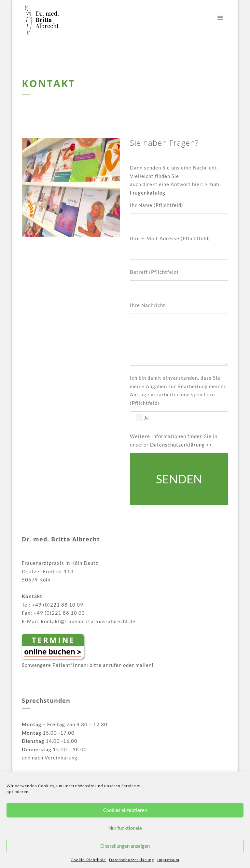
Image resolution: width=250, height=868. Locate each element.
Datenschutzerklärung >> (181, 445)
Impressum (168, 860)
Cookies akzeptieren (125, 810)
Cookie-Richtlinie (88, 860)
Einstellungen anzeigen (125, 846)
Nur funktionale (125, 828)
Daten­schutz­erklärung (132, 860)
